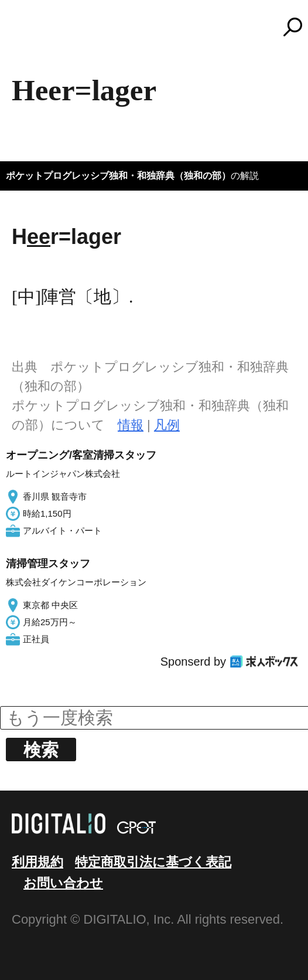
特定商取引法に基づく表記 (153, 862)
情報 (131, 425)
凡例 (167, 425)
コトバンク (159, 27)
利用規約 (37, 862)
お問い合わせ (63, 883)
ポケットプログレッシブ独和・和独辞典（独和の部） (118, 176)
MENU (29, 32)
